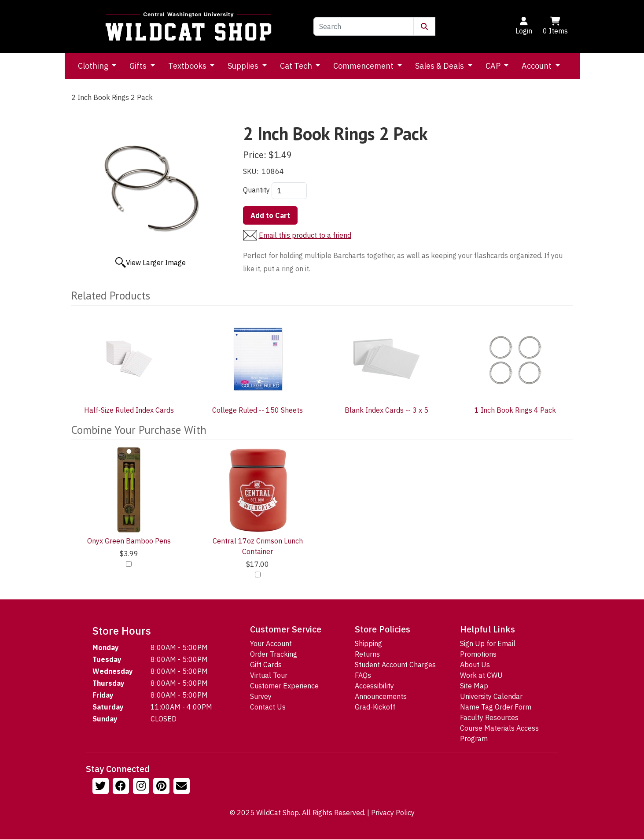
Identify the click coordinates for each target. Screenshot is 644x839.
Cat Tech (297, 66)
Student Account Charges (395, 665)
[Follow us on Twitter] (102, 787)
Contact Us (268, 707)
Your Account (271, 643)
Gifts (139, 66)
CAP (494, 66)
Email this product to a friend (305, 235)
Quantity (256, 190)
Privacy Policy (393, 813)
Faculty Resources (489, 717)
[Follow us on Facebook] (122, 787)
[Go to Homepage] (188, 26)
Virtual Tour (269, 675)
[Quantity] (289, 191)
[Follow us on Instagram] (142, 787)
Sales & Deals (440, 66)
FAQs (363, 675)
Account (537, 66)
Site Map (474, 686)
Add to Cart (270, 215)
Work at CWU (481, 675)
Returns (367, 654)
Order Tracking (274, 654)
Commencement (364, 66)
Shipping (368, 643)
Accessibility (374, 686)
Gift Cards (266, 665)
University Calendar (491, 696)
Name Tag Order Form (496, 707)
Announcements (381, 696)
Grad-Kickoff (375, 707)
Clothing (94, 66)
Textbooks (188, 66)
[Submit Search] (424, 26)
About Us (475, 665)
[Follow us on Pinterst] (162, 787)
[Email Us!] (183, 787)
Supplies (244, 66)
